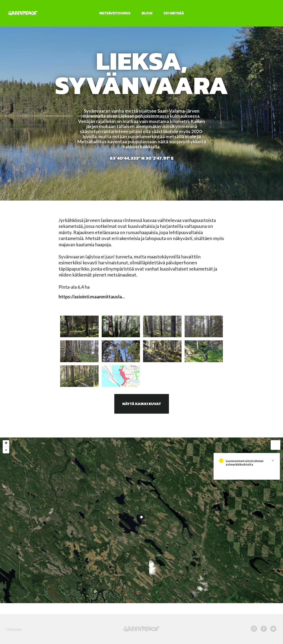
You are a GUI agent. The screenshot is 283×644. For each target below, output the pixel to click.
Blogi (147, 13)
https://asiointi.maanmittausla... (92, 296)
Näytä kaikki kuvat (142, 404)
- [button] (6, 450)
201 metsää (174, 13)
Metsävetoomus (115, 13)
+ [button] (6, 443)
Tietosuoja (14, 629)
